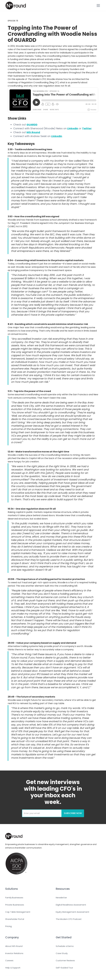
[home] (16, 6)
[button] (98, 6)
